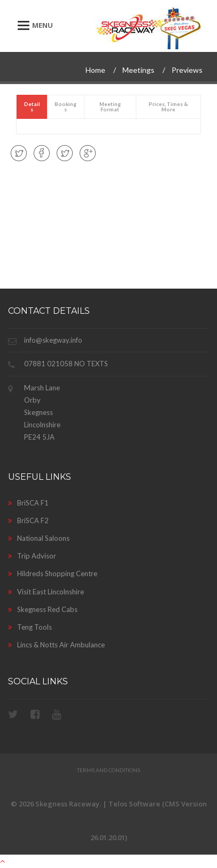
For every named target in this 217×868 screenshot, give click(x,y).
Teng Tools (30, 627)
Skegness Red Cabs (43, 609)
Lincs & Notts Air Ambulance (56, 645)
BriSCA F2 (28, 520)
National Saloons (39, 538)
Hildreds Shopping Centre (53, 573)
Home (95, 70)
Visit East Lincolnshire (46, 592)
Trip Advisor (32, 556)
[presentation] (32, 107)
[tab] (32, 107)
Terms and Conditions (108, 770)
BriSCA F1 (28, 503)
